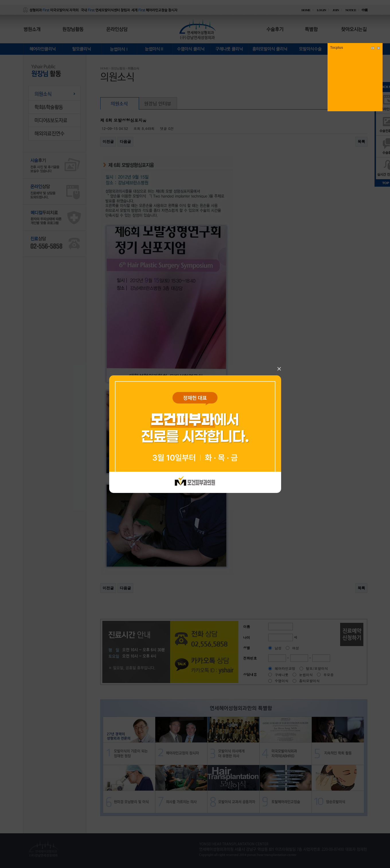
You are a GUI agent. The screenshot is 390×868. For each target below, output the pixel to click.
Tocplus (337, 48)
